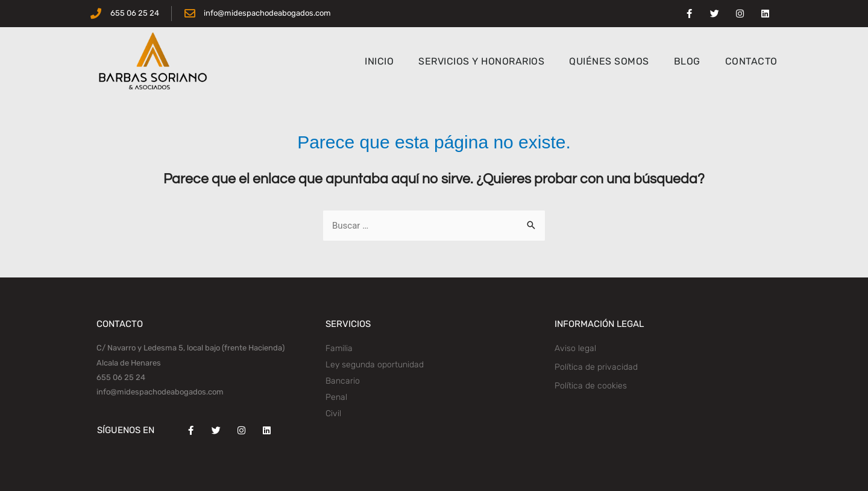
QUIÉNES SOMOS (609, 61)
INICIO (379, 61)
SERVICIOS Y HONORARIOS (481, 61)
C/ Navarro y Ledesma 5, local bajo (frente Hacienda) (190, 348)
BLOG (687, 61)
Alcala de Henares (129, 363)
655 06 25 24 (121, 377)
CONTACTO (751, 61)
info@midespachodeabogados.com (160, 392)
